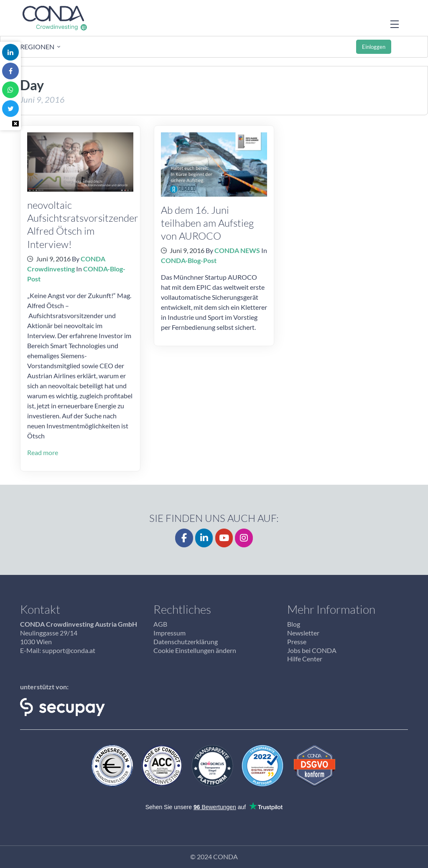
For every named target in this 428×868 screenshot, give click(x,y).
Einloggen (374, 47)
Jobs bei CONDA (312, 650)
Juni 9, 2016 (53, 259)
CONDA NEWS (237, 250)
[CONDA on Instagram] (244, 538)
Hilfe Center (305, 659)
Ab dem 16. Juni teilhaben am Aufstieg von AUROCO (207, 223)
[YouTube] (224, 538)
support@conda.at (69, 650)
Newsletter (303, 633)
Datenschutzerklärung (186, 642)
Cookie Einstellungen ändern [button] (195, 650)
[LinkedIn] (204, 538)
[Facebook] (184, 538)
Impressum (169, 633)
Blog (294, 624)
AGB (160, 624)
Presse (297, 642)
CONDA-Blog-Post (189, 260)
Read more (43, 452)
